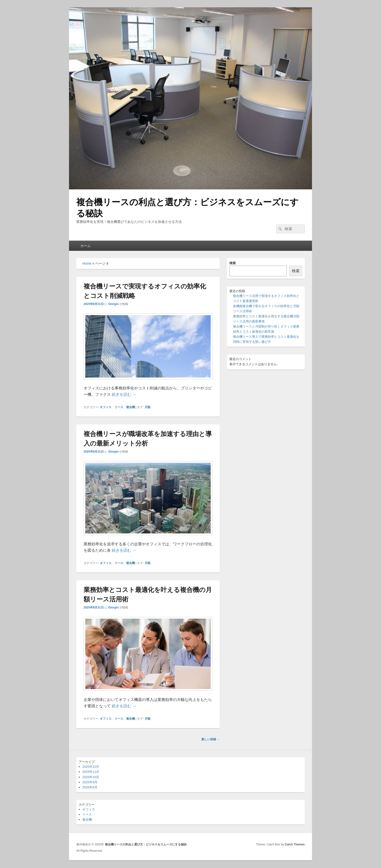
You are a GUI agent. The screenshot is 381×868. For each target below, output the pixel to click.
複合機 (130, 407)
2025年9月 (90, 782)
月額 (147, 407)
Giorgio (113, 304)
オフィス (106, 407)
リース (119, 407)
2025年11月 (91, 772)
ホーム (86, 246)
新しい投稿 (211, 739)
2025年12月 (91, 767)
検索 (233, 263)
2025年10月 (91, 777)
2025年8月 (90, 787)
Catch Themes (295, 844)
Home (87, 263)
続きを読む (124, 394)
